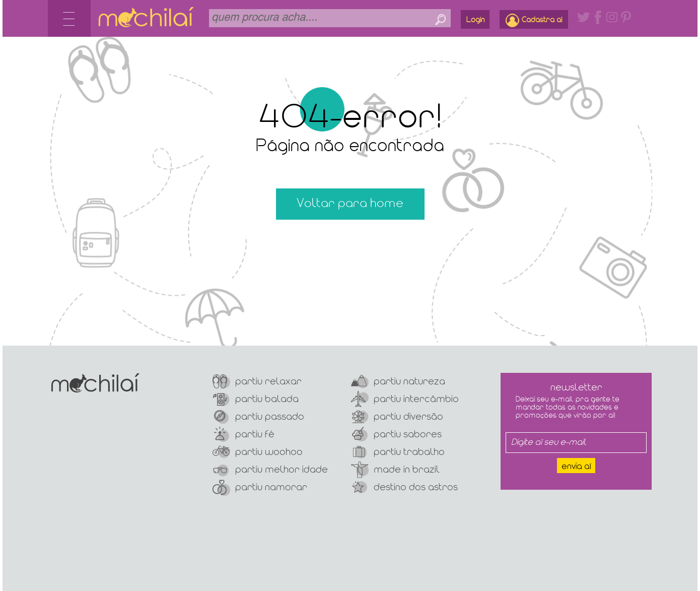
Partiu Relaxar (257, 382)
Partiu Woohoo (258, 452)
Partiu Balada (256, 399)
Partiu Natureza (398, 382)
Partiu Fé (243, 435)
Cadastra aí (534, 20)
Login (475, 20)
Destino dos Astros (404, 487)
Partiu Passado (258, 417)
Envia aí (576, 467)
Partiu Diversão (397, 417)
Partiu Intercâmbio (405, 399)
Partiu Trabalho (398, 452)
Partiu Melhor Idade (270, 470)
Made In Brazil (395, 470)
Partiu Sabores (396, 435)
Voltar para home (350, 204)
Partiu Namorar (260, 487)
